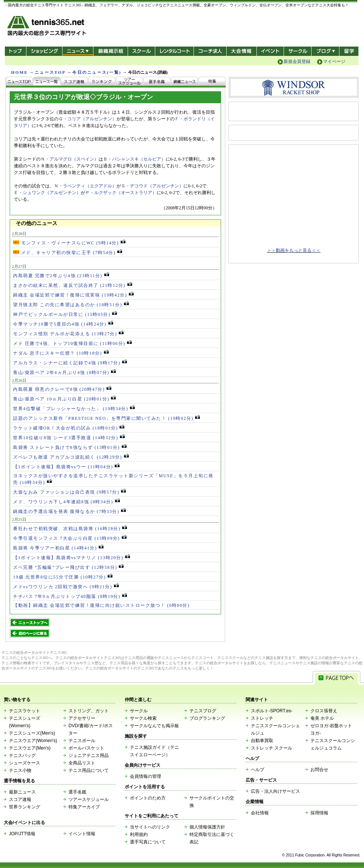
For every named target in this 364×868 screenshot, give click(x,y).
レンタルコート (175, 51)
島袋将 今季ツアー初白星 (58, 548)
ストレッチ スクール (272, 748)
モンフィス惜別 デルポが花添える (68, 334)
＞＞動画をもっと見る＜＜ (294, 250)
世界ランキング (25, 807)
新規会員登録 (297, 61)
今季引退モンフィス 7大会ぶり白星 (70, 538)
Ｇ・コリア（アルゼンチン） (87, 119)
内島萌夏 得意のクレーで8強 (62, 389)
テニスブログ (203, 711)
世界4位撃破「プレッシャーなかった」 (74, 409)
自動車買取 (262, 741)
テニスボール (82, 741)
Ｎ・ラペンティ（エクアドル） (85, 186)
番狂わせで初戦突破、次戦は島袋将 (70, 529)
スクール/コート (141, 51)
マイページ (334, 61)
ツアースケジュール (89, 799)
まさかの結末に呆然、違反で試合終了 (73, 285)
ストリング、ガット (89, 711)
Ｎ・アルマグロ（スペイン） (70, 159)
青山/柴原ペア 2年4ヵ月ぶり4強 (64, 373)
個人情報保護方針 (207, 827)
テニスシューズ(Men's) (32, 733)
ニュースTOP (50, 72)
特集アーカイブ (84, 807)
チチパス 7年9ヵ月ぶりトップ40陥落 (70, 596)
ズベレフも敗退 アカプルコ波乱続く (71, 457)
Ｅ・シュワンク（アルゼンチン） (47, 193)
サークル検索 (143, 718)
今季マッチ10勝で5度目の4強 (63, 324)
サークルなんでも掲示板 (154, 726)
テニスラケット (25, 711)
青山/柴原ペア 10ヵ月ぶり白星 (64, 399)
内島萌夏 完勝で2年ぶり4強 (61, 276)
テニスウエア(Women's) (33, 741)
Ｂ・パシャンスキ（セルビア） (134, 159)
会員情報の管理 (146, 776)
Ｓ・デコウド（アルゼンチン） (152, 186)
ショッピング (44, 51)
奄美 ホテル (322, 718)
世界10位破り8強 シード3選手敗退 (69, 438)
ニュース (78, 51)
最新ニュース (22, 792)
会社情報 (260, 813)
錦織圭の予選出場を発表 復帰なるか (69, 511)
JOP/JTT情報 (22, 834)
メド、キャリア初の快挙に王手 (68, 253)
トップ (15, 51)
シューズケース (25, 763)
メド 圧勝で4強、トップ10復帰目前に (72, 343)
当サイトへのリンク (150, 827)
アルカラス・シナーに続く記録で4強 (70, 363)
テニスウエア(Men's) (30, 748)
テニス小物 (20, 770)
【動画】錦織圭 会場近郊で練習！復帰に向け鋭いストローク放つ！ (101, 605)
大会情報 (242, 51)
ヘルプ (258, 770)
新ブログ (325, 51)
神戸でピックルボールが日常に (65, 314)
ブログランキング (207, 718)
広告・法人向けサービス (275, 791)
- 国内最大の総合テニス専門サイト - (47, 27)
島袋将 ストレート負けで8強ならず (70, 447)
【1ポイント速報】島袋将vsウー (66, 467)
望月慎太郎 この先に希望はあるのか (71, 305)
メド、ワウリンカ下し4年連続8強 (66, 502)
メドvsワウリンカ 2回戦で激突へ (66, 587)
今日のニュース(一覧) (97, 72)
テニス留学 (349, 51)
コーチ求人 (211, 51)
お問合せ (319, 770)
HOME (20, 72)
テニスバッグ (22, 755)
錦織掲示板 (110, 51)
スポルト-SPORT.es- (272, 711)
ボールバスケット (86, 748)
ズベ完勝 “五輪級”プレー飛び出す (68, 567)
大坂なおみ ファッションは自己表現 (69, 492)
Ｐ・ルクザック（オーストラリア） (121, 193)
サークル (298, 51)
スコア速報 (20, 799)
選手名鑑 (77, 792)
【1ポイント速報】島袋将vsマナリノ (71, 558)
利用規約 (139, 834)
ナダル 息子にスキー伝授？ (61, 353)
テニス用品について (89, 770)
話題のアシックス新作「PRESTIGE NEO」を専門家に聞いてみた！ (106, 418)
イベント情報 (82, 834)
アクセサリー (82, 718)
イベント (270, 51)
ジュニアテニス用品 (89, 755)
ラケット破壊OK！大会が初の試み (69, 428)
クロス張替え (324, 711)
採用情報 (319, 813)
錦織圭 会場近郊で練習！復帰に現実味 (73, 295)
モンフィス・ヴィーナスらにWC (69, 243)
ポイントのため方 (148, 798)
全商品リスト (82, 763)
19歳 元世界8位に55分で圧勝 (63, 577)
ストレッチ (262, 718)
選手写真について (148, 842)
